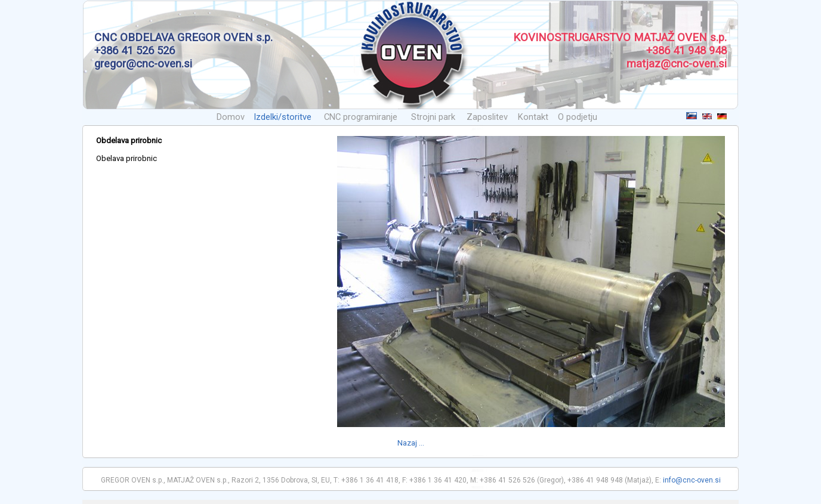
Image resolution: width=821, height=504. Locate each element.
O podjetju (578, 117)
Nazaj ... (411, 443)
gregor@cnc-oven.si (143, 64)
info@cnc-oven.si (692, 480)
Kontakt (533, 117)
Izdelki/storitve (283, 117)
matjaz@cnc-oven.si (677, 64)
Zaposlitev (487, 117)
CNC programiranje (361, 117)
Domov (231, 117)
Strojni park (433, 117)
